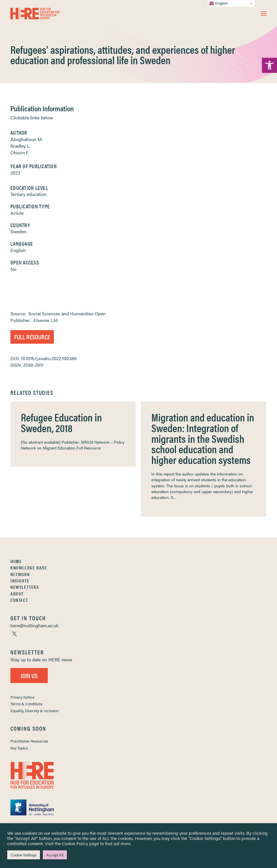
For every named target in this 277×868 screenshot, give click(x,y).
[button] (264, 14)
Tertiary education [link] (29, 194)
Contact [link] (19, 600)
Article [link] (17, 213)
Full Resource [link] (32, 337)
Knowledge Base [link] (29, 568)
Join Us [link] (29, 675)
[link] (269, 65)
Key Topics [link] (19, 748)
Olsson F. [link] (20, 152)
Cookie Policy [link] (75, 843)
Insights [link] (20, 581)
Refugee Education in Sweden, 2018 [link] (61, 422)
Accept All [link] (55, 855)
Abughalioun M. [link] (26, 139)
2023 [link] (15, 173)
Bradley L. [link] (21, 146)
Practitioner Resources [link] (29, 741)
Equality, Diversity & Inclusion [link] (34, 711)
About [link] (17, 594)
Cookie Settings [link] (24, 855)
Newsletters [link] (25, 587)
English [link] (18, 250)
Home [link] (16, 561)
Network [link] (20, 574)
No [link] (13, 269)
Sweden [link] (19, 231)
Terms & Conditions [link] (26, 704)
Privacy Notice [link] (22, 697)
